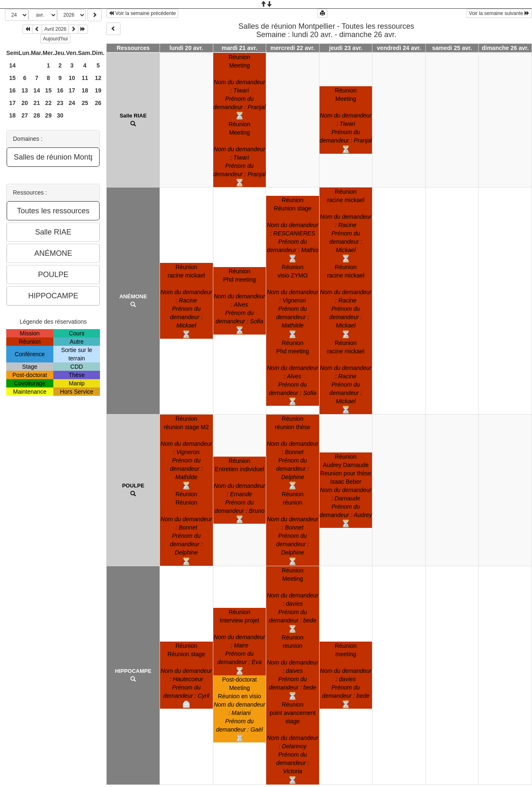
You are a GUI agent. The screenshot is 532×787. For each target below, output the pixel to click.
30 (60, 115)
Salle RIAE (133, 116)
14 (12, 65)
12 (98, 78)
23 (60, 103)
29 (48, 115)
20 (25, 103)
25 (85, 103)
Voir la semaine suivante (499, 13)
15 (12, 78)
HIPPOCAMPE (133, 671)
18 (85, 90)
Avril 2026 (55, 29)
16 (12, 90)
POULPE (133, 486)
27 (25, 115)
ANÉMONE (133, 296)
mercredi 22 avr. (293, 48)
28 (37, 115)
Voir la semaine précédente (142, 13)
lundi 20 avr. (186, 48)
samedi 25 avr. (452, 48)
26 (98, 103)
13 (25, 90)
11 (85, 78)
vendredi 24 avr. (399, 48)
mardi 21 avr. (240, 48)
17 (72, 90)
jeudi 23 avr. (346, 48)
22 (48, 103)
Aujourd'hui (55, 39)
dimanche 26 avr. (505, 48)
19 (98, 90)
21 (37, 103)
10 (72, 78)
